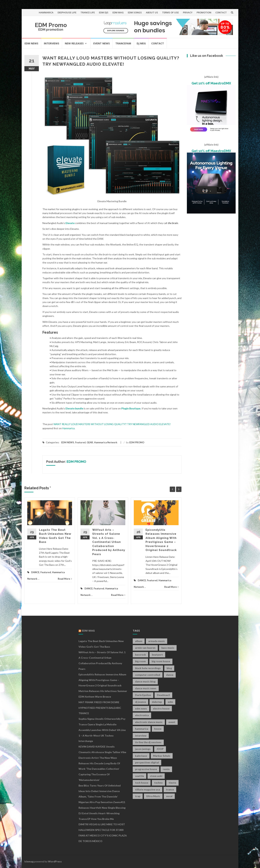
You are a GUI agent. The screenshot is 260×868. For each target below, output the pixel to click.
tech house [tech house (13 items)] (142, 783)
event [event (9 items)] (172, 722)
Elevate (70, 223)
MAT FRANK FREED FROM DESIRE (99, 702)
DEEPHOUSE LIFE (67, 12)
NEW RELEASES (74, 43)
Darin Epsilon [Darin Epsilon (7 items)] (143, 695)
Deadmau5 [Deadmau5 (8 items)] (163, 695)
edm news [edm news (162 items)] (141, 708)
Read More (65, 579)
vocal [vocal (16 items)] (169, 796)
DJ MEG (141, 43)
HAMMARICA (46, 12)
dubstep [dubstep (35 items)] (157, 702)
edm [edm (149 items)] (170, 702)
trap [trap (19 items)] (138, 796)
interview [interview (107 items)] (141, 736)
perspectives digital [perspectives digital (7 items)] (147, 762)
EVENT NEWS (102, 43)
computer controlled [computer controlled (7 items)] (148, 675)
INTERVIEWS (52, 43)
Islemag (29, 861)
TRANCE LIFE (88, 12)
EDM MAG (118, 12)
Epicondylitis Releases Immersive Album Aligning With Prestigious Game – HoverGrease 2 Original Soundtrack (102, 680)
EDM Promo (51, 25)
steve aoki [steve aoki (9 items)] (156, 776)
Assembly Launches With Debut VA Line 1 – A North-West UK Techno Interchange (102, 736)
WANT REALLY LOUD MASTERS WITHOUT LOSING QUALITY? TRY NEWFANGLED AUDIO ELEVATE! (112, 424)
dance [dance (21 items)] (170, 675)
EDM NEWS (31, 43)
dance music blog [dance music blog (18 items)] (145, 681)
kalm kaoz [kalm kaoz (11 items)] (141, 756)
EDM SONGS (135, 12)
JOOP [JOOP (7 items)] (160, 749)
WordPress (55, 861)
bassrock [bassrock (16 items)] (140, 655)
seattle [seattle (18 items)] (139, 776)
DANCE (35, 572)
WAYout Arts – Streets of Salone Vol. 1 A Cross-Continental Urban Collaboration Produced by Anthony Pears (109, 542)
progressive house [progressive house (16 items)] (146, 769)
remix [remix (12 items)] (166, 769)
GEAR (90, 442)
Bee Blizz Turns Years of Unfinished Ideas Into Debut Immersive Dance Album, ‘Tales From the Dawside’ (100, 791)
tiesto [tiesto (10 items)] (172, 783)
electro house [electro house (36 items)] (161, 708)
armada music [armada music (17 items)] (157, 641)
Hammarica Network (106, 442)
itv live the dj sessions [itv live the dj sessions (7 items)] (148, 742)
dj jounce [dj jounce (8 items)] (140, 702)
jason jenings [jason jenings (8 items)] (143, 749)
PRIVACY (188, 12)
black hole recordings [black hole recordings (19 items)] (148, 668)
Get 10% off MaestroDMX (211, 83)
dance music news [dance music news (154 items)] (146, 688)
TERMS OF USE (170, 12)
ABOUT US (152, 12)
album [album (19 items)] (139, 641)
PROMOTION (204, 12)
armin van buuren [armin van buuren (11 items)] (145, 648)
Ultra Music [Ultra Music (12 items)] (153, 796)
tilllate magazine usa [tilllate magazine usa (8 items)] (148, 789)
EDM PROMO (137, 442)
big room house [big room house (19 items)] (161, 661)
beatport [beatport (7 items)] (157, 655)
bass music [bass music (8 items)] (168, 648)
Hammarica (68, 428)
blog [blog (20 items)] (169, 668)
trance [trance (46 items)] (170, 789)
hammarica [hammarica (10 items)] (142, 729)
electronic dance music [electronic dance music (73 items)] (149, 722)
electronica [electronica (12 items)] (142, 715)
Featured (80, 442)
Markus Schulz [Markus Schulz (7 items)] (162, 756)
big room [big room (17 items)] (140, 661)
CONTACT (221, 12)
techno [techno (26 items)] (158, 783)
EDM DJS (104, 12)
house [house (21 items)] (158, 729)
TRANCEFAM (123, 43)
